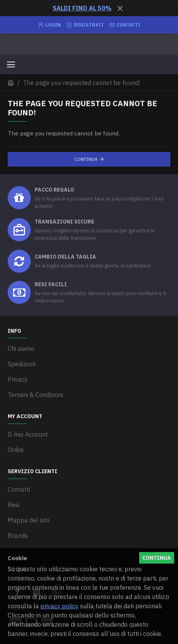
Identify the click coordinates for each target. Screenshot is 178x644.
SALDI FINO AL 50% (82, 8)
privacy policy (59, 606)
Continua (86, 159)
